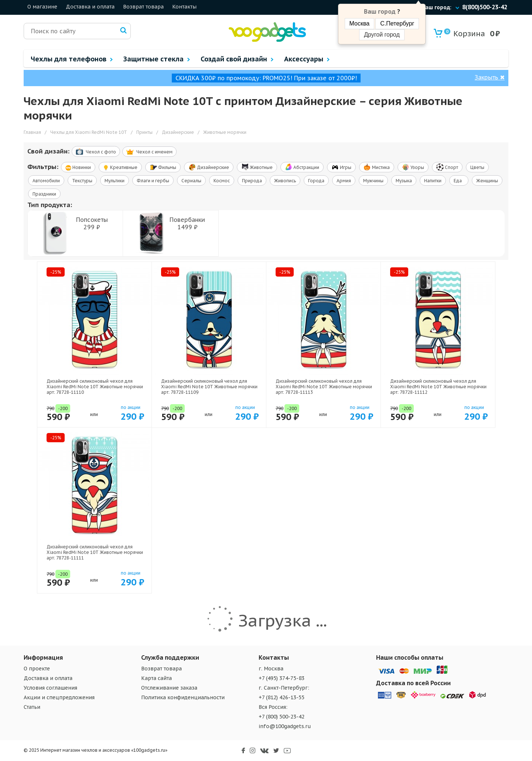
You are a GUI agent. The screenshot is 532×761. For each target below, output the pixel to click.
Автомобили (46, 181)
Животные (257, 167)
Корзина (465, 33)
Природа (252, 181)
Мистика (377, 167)
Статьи (32, 707)
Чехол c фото (96, 152)
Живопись (285, 181)
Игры (341, 167)
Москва (360, 23)
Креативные (120, 168)
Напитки (433, 181)
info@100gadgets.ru (285, 726)
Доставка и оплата (90, 7)
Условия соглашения (50, 688)
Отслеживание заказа (169, 688)
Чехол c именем (149, 152)
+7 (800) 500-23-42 (282, 717)
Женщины (487, 181)
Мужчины (373, 181)
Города (316, 181)
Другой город (382, 35)
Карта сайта (156, 678)
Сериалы (191, 181)
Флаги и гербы (153, 181)
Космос (222, 181)
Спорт (447, 167)
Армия (344, 181)
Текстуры (82, 181)
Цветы (477, 167)
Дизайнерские (209, 167)
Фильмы (163, 167)
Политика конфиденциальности (183, 697)
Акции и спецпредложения (59, 697)
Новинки (78, 168)
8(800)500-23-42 (485, 7)
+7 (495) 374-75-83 (282, 678)
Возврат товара (143, 7)
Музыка (404, 181)
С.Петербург (397, 23)
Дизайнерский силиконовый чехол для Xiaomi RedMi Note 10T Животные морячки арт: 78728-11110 (95, 387)
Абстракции (302, 167)
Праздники (44, 194)
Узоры (413, 167)
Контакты (184, 7)
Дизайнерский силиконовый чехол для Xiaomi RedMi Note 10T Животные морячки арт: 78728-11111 (95, 552)
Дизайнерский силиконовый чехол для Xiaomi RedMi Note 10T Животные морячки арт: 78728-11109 (209, 387)
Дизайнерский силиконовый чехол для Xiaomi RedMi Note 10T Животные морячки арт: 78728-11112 (438, 387)
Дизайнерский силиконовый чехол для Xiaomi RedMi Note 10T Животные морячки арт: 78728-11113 (324, 387)
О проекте (37, 669)
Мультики (115, 181)
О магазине (42, 7)
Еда (459, 181)
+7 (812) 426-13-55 (282, 697)
